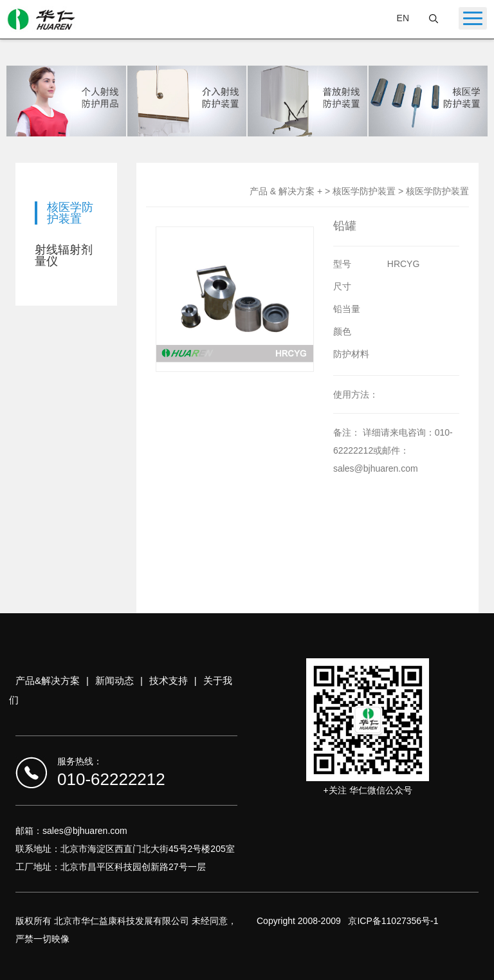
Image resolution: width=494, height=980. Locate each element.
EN (403, 18)
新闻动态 (114, 680)
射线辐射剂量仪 (64, 255)
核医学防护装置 (70, 213)
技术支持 (169, 680)
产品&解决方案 (48, 680)
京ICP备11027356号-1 (393, 921)
